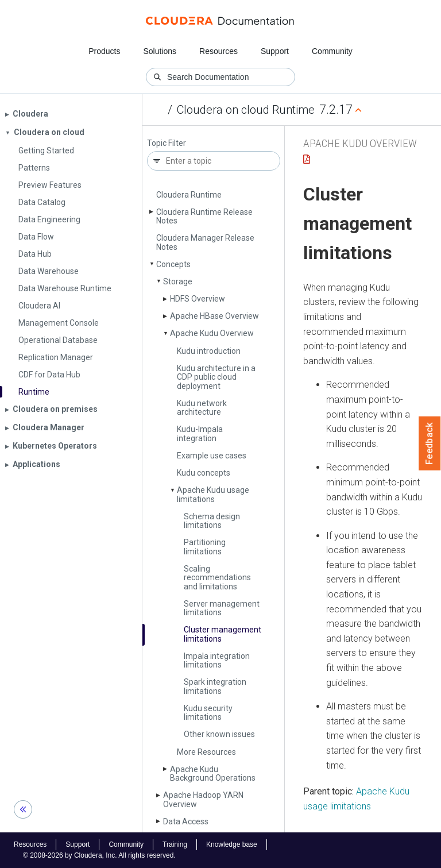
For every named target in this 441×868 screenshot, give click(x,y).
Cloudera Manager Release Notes (205, 242)
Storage (178, 281)
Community (332, 51)
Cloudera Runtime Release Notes (204, 216)
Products (104, 51)
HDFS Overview (198, 299)
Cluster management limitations (223, 634)
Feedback (430, 443)
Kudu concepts (204, 473)
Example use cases (212, 456)
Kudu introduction (209, 351)
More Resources (206, 752)
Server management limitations (222, 608)
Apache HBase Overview (214, 316)
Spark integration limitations (215, 686)
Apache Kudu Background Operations (213, 774)
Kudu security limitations (208, 713)
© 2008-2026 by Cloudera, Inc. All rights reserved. (99, 855)
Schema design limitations (212, 521)
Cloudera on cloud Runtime (246, 110)
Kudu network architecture (202, 408)
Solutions (160, 51)
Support (275, 51)
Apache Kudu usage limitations (213, 494)
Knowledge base (232, 844)
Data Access (186, 821)
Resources (218, 51)
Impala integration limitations (217, 660)
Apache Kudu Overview (212, 333)
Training (175, 844)
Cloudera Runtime (189, 195)
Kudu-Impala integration (200, 433)
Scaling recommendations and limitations (217, 578)
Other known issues (219, 734)
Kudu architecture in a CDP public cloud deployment (216, 377)
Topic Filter (167, 143)
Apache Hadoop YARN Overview (203, 799)
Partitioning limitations (205, 547)
